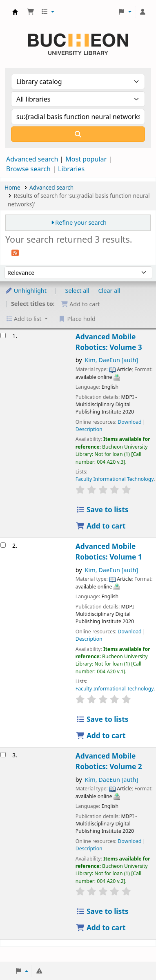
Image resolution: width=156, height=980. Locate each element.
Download (129, 422)
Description (89, 429)
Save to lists (102, 510)
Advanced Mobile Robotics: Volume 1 (109, 552)
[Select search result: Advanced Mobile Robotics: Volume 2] (3, 755)
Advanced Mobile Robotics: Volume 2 (109, 761)
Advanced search (32, 159)
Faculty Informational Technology (115, 479)
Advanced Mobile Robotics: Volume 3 (109, 342)
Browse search (28, 169)
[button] (31, 12)
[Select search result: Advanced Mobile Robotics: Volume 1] (3, 545)
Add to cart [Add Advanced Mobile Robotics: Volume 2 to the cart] (101, 928)
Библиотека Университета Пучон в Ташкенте (15, 12)
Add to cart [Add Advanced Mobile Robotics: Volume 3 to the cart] (101, 526)
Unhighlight (26, 291)
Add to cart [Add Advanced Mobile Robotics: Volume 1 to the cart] (101, 736)
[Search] (78, 134)
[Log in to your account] (143, 12)
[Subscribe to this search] (15, 252)
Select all (77, 291)
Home (12, 187)
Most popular (86, 159)
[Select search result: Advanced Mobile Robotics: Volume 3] (3, 335)
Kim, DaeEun (111, 360)
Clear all (109, 291)
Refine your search (81, 222)
